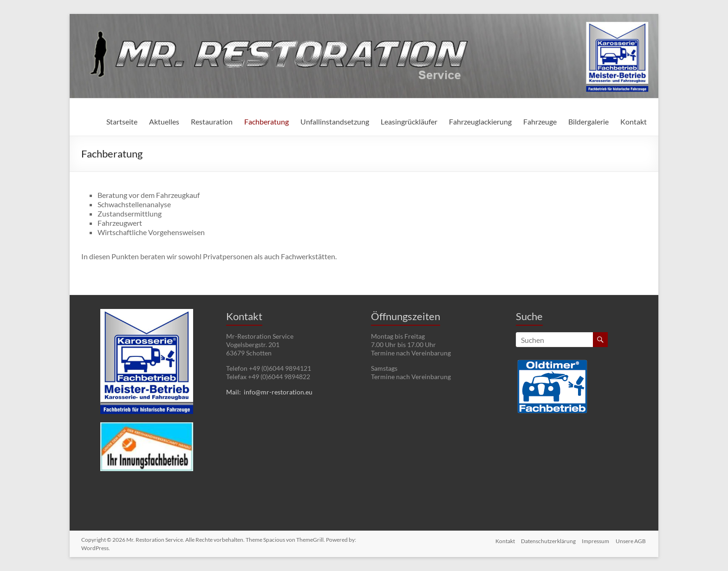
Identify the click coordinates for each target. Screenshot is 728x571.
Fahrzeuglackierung (480, 121)
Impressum (595, 540)
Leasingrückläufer (409, 121)
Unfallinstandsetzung (335, 121)
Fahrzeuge (540, 121)
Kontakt (634, 121)
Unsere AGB (632, 540)
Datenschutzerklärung (547, 540)
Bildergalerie (588, 121)
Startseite (122, 121)
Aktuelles (164, 121)
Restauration (212, 121)
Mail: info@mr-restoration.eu (269, 392)
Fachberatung (266, 121)
